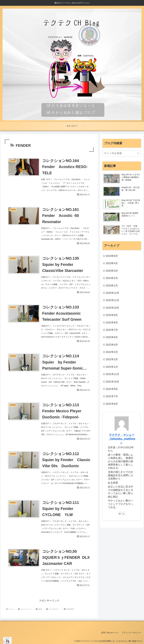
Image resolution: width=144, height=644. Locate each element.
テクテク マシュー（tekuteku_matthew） (122, 439)
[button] (138, 153)
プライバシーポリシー (131, 633)
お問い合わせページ (110, 633)
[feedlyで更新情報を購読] (120, 513)
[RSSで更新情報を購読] (124, 513)
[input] (122, 153)
